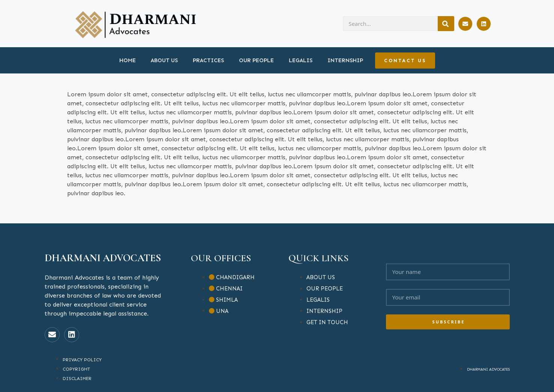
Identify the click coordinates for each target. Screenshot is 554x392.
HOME (128, 60)
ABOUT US (164, 60)
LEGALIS (301, 60)
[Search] (446, 24)
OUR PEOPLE (256, 60)
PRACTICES (208, 60)
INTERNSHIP (345, 60)
